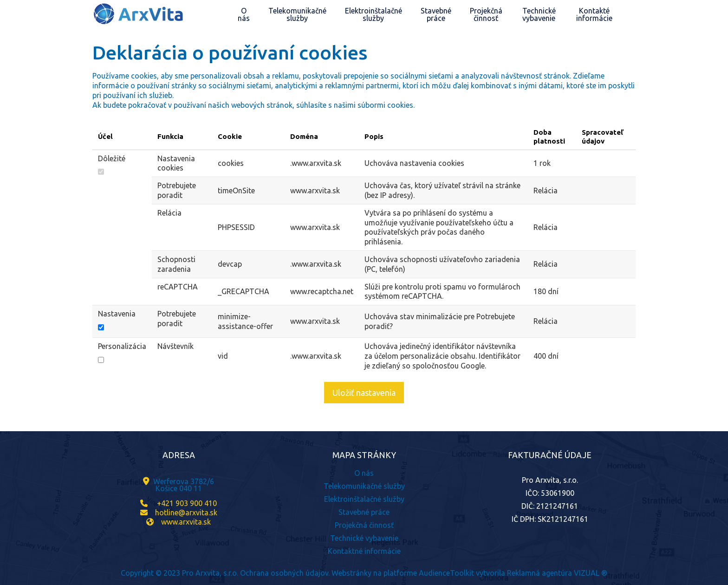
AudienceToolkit (446, 573)
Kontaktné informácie (364, 551)
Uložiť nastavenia (364, 393)
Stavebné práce (364, 512)
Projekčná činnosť (364, 525)
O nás (364, 473)
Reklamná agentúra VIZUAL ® (557, 573)
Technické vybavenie (364, 538)
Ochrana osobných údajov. (285, 573)
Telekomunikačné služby (364, 486)
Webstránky (351, 573)
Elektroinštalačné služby (364, 499)
